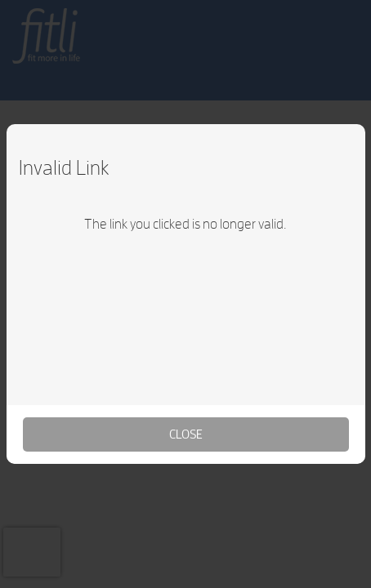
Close (186, 434)
